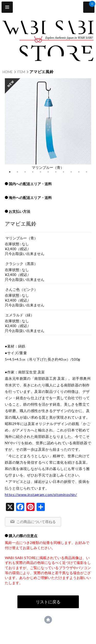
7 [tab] (56, 172)
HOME (8, 72)
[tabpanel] (48, 124)
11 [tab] (87, 172)
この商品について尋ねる (36, 522)
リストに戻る (48, 602)
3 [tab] (25, 172)
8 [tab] (63, 172)
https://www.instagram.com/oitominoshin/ (41, 495)
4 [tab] (33, 172)
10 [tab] (79, 172)
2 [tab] (17, 172)
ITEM (21, 72)
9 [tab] (71, 172)
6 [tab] (48, 172)
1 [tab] (10, 172)
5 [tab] (40, 172)
